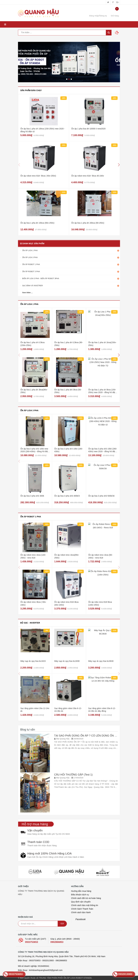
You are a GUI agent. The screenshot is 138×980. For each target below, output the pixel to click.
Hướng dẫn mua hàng (81, 891)
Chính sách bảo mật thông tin (85, 905)
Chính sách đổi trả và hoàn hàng (86, 898)
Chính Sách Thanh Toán (82, 909)
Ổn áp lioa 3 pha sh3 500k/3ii (101, 496)
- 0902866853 (61, 961)
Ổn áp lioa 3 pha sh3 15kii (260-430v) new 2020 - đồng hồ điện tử (103, 452)
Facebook (81, 919)
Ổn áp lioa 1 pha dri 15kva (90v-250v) (37, 223)
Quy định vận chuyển (81, 902)
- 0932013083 (47, 961)
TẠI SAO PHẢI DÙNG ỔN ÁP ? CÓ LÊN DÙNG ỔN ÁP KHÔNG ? (92, 736)
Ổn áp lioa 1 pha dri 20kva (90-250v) (88, 223)
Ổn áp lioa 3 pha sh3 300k (32, 496)
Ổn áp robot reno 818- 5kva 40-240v (88, 176)
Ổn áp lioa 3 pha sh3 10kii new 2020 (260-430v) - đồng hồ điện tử (35, 452)
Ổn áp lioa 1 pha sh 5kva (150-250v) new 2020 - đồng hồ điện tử (102, 392)
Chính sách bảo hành (81, 912)
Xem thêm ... (27, 293)
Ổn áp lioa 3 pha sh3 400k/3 (67, 496)
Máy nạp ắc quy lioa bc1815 (33, 661)
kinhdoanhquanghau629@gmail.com (46, 970)
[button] (119, 165)
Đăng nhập (94, 16)
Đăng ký (103, 16)
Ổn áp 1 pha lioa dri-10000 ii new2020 (88, 129)
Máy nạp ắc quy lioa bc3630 (101, 661)
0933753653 (32, 942)
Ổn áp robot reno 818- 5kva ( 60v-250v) (38, 176)
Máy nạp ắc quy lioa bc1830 (67, 661)
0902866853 (57, 942)
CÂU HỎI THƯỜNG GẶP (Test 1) (73, 775)
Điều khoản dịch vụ (80, 895)
